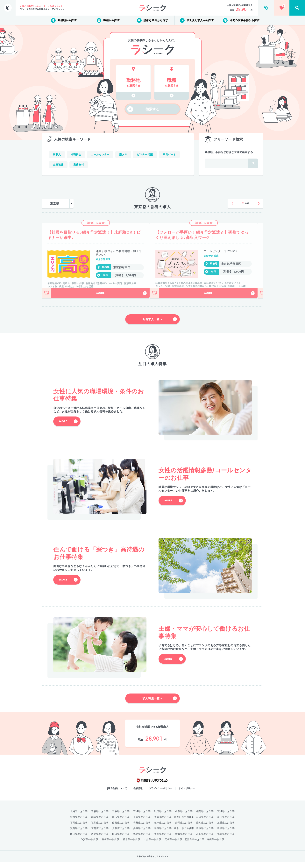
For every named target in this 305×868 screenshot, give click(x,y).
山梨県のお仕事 (121, 829)
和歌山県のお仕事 (184, 834)
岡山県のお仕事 (79, 840)
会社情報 (138, 794)
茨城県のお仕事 (226, 817)
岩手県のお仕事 (121, 817)
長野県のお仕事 (142, 829)
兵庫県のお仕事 (142, 834)
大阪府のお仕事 (121, 834)
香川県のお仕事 (163, 840)
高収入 (57, 155)
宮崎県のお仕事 (174, 845)
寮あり (123, 155)
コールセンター (100, 155)
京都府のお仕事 (100, 834)
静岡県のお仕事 (184, 829)
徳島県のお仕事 (142, 840)
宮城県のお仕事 (142, 817)
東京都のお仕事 (163, 823)
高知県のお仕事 (205, 840)
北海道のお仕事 (79, 817)
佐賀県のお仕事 (89, 845)
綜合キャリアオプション (152, 786)
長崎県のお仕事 (110, 845)
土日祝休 (58, 165)
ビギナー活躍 (145, 155)
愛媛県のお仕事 (184, 840)
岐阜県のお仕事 (163, 829)
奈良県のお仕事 (163, 834)
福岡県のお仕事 (226, 840)
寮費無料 (79, 165)
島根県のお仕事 (226, 834)
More (121, 299)
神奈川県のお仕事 (184, 823)
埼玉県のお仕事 (121, 823)
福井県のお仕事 (100, 829)
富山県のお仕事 (226, 823)
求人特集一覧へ (160, 704)
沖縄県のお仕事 (216, 845)
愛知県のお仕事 (205, 829)
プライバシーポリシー (161, 794)
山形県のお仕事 (184, 817)
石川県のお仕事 (79, 829)
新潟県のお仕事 (205, 823)
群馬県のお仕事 (100, 823)
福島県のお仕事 (205, 817)
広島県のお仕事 (100, 840)
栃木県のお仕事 (79, 823)
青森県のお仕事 (100, 817)
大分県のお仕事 (152, 845)
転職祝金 (76, 155)
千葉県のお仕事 (142, 823)
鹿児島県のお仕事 (195, 845)
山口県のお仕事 (121, 840)
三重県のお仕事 (226, 829)
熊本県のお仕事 (131, 845)
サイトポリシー (187, 794)
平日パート (169, 155)
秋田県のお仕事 (163, 817)
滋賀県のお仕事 (79, 834)
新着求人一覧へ (160, 325)
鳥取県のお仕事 (205, 834)
